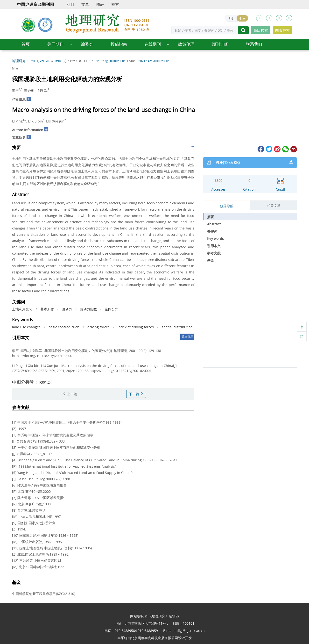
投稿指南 (119, 44)
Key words (215, 239)
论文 (15, 68)
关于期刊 (55, 44)
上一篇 (70, 394)
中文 (242, 18)
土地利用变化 (22, 309)
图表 (100, 4)
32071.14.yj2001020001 (153, 61)
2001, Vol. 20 (40, 61)
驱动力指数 (88, 309)
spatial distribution (177, 327)
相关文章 (274, 205)
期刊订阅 (220, 44)
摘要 (211, 217)
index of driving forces (136, 327)
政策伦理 (186, 44)
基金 (211, 260)
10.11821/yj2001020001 (109, 61)
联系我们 (254, 44)
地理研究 (19, 61)
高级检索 (261, 30)
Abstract (214, 224)
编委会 (87, 44)
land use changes (26, 327)
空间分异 (112, 309)
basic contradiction (64, 327)
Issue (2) (61, 61)
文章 (85, 4)
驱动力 (67, 309)
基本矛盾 (47, 309)
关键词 (212, 231)
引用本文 (214, 246)
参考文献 (214, 253)
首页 (26, 44)
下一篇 (136, 394)
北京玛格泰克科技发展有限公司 (154, 638)
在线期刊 (153, 44)
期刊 (70, 4)
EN (231, 18)
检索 (115, 4)
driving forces (98, 327)
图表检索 (282, 30)
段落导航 (227, 206)
